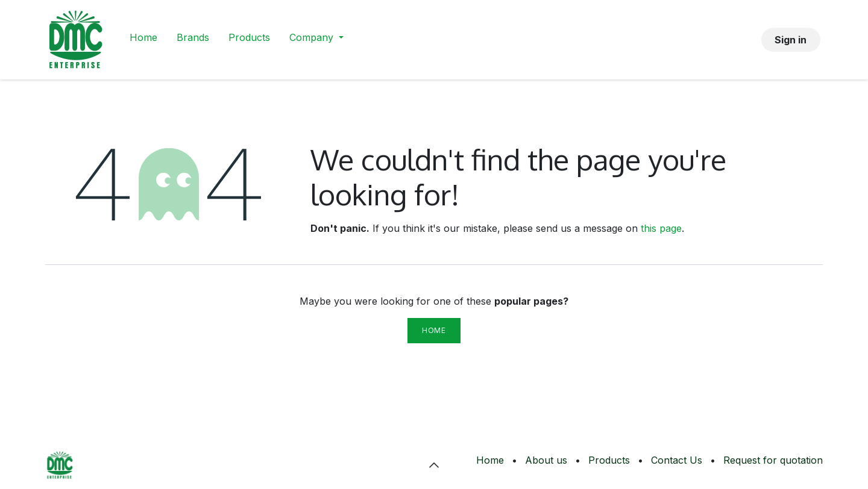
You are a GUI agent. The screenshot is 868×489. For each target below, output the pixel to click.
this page (661, 228)
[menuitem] (143, 40)
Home (434, 330)
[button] (434, 465)
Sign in (791, 40)
